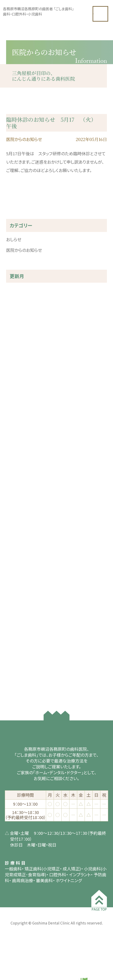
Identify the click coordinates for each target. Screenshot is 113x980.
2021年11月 (17, 507)
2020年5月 (16, 608)
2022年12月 (17, 457)
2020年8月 (16, 591)
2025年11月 (17, 306)
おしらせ (14, 248)
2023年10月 (17, 415)
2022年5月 (16, 491)
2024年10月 (17, 373)
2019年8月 (16, 642)
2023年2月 (16, 449)
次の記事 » (97, 211)
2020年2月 (16, 633)
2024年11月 (17, 365)
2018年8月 (16, 692)
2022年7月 (16, 474)
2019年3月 (16, 658)
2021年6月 (16, 524)
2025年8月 (16, 331)
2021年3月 (16, 541)
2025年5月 (16, 340)
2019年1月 (16, 667)
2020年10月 (17, 574)
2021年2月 (16, 549)
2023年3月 (16, 440)
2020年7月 (16, 600)
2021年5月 (16, 533)
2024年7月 (16, 381)
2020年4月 (16, 617)
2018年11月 (17, 675)
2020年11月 (17, 566)
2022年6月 (16, 482)
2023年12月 (17, 398)
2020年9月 (16, 583)
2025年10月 (17, 314)
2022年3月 (16, 499)
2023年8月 (16, 423)
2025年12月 (17, 297)
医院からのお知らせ (24, 258)
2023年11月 (17, 407)
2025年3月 (16, 356)
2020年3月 (16, 625)
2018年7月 (16, 700)
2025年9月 (16, 323)
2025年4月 (16, 348)
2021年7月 (16, 516)
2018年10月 (17, 684)
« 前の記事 (16, 211)
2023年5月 (16, 432)
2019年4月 (16, 650)
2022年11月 (17, 465)
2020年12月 (17, 558)
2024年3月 (16, 390)
